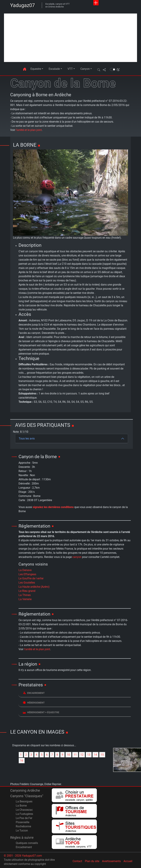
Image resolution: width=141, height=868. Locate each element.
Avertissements (111, 861)
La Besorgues (24, 801)
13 (89, 755)
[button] (99, 70)
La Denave (25, 570)
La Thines (25, 595)
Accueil (128, 861)
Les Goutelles (27, 583)
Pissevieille (23, 822)
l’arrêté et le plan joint (29, 130)
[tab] (75, 693)
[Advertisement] (70, 38)
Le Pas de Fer (24, 818)
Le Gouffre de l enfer (31, 578)
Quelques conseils (27, 843)
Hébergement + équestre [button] (41, 712)
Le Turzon (22, 831)
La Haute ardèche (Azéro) (34, 587)
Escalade (54, 69)
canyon (77, 557)
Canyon (85, 69)
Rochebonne (23, 826)
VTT (70, 69)
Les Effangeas (27, 574)
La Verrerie (25, 599)
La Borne (21, 806)
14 (95, 755)
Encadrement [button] (34, 693)
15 (102, 755)
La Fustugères (24, 814)
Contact (77, 861)
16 (22, 761)
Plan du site (92, 861)
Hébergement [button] (34, 703)
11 (75, 755)
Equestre (36, 69)
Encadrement (24, 847)
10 (68, 755)
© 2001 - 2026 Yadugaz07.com (23, 856)
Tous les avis (27, 439)
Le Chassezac (24, 810)
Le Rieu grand (27, 591)
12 (82, 755)
